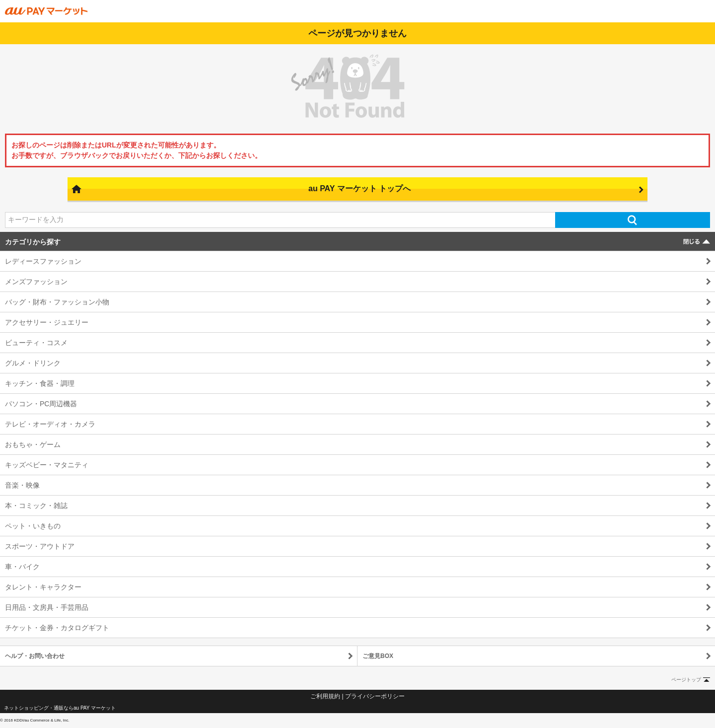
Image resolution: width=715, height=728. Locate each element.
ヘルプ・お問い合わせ (35, 656)
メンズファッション (36, 282)
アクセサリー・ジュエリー (47, 322)
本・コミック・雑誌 (36, 506)
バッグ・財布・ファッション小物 (57, 302)
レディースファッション (43, 261)
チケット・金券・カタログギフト (57, 628)
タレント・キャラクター (43, 587)
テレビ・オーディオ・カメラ (50, 424)
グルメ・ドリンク (33, 363)
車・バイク (22, 567)
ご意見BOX (378, 656)
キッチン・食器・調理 (40, 383)
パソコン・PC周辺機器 (41, 404)
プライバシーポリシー (375, 696)
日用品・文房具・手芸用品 (47, 607)
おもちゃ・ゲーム (33, 444)
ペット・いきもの (33, 526)
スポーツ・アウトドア (40, 546)
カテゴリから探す (33, 242)
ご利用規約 (325, 696)
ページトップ (686, 680)
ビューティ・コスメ (36, 343)
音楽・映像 (22, 485)
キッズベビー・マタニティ (47, 465)
